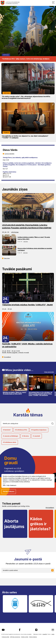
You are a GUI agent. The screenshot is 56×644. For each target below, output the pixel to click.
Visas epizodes (49, 372)
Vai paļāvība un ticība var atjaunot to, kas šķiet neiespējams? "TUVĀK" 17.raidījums (25, 137)
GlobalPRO (45, 634)
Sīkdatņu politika (25, 637)
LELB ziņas (6, 55)
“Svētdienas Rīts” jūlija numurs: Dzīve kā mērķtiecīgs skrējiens (26, 59)
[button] (53, 2)
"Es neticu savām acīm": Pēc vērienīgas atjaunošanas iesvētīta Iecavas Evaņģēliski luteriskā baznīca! (26, 97)
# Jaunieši (36, 436)
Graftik (53, 634)
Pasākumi (6, 132)
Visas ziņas (7, 258)
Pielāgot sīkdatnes (33, 637)
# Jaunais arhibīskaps (11, 436)
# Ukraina (25, 436)
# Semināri (7, 430)
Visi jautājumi (50, 508)
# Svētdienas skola (10, 442)
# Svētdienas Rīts (21, 430)
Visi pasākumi (7, 357)
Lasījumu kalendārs (9, 154)
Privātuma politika (5, 637)
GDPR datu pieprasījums (15, 637)
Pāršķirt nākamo (9, 491)
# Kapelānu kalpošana (39, 430)
